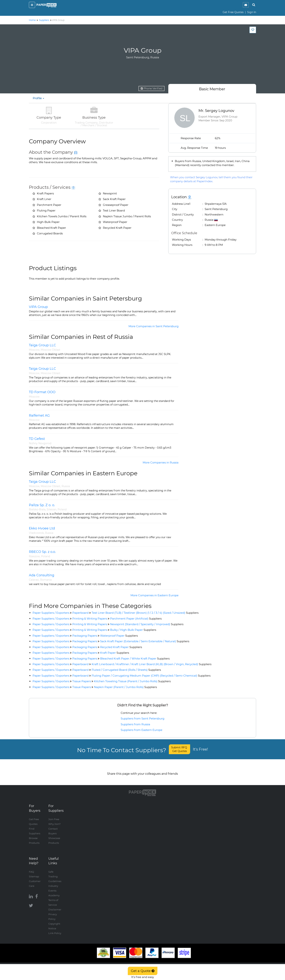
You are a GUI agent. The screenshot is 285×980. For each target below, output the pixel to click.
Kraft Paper (115, 653)
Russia (66, 486)
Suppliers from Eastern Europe (142, 730)
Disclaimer (55, 906)
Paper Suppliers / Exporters (51, 613)
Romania (46, 580)
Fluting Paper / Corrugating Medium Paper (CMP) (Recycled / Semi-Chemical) (151, 676)
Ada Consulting (42, 575)
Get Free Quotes (233, 12)
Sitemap (34, 873)
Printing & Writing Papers (90, 619)
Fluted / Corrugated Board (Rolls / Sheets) (126, 670)
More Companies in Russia (161, 462)
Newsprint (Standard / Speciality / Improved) (147, 624)
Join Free (54, 816)
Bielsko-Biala (37, 509)
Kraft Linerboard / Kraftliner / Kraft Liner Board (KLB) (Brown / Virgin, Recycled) (151, 664)
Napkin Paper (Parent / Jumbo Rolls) (125, 687)
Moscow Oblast (51, 350)
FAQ (31, 868)
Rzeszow (34, 556)
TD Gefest (37, 439)
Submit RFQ (179, 749)
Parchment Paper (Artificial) (136, 619)
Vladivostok (36, 533)
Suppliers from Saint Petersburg (142, 718)
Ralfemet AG (39, 416)
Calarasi (34, 580)
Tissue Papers (82, 681)
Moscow (34, 350)
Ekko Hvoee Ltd (42, 528)
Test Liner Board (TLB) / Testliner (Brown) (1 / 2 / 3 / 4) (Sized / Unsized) (145, 613)
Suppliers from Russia (135, 724)
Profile (38, 98)
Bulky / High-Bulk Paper (133, 630)
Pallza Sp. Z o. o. (42, 505)
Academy (54, 892)
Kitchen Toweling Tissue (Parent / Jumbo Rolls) (132, 681)
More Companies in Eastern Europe (154, 595)
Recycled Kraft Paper (121, 647)
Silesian (52, 509)
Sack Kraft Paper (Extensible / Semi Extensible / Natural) (145, 641)
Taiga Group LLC (42, 345)
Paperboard (80, 613)
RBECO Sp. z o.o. (42, 552)
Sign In (252, 12)
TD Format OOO (42, 392)
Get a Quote (143, 971)
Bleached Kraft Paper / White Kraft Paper (135, 659)
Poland (62, 509)
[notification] (246, 5)
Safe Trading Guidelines (55, 873)
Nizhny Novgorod (40, 443)
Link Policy (55, 929)
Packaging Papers (85, 636)
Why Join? (54, 820)
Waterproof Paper (119, 636)
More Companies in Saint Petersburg (153, 326)
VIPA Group (38, 307)
